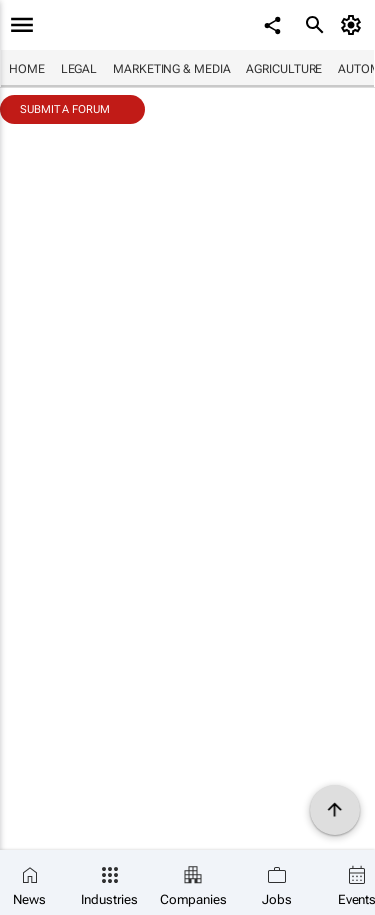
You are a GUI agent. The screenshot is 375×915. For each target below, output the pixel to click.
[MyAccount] (354, 25)
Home (27, 69)
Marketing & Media (171, 69)
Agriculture (284, 69)
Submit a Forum (65, 109)
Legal (79, 69)
